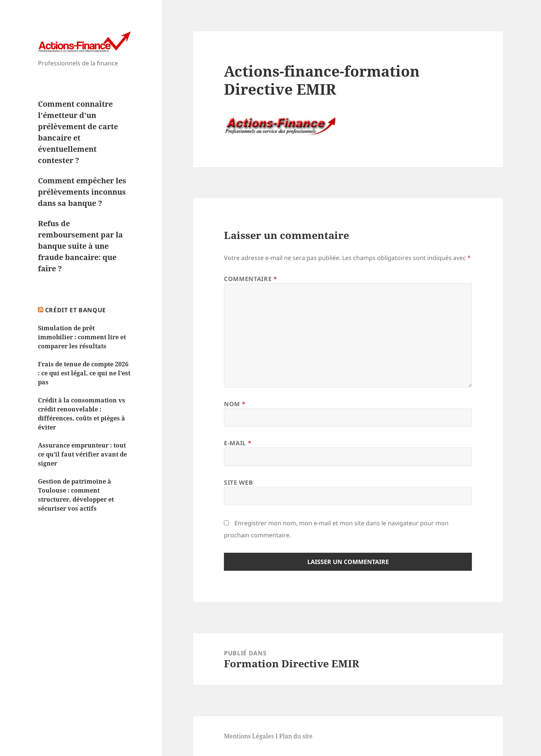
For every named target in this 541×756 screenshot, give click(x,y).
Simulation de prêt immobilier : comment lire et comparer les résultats (82, 337)
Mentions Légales (249, 736)
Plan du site (296, 736)
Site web (238, 482)
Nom (235, 404)
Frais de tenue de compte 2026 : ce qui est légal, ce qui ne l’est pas (84, 373)
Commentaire (250, 279)
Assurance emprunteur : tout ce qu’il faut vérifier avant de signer (82, 454)
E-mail (238, 443)
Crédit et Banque (76, 310)
